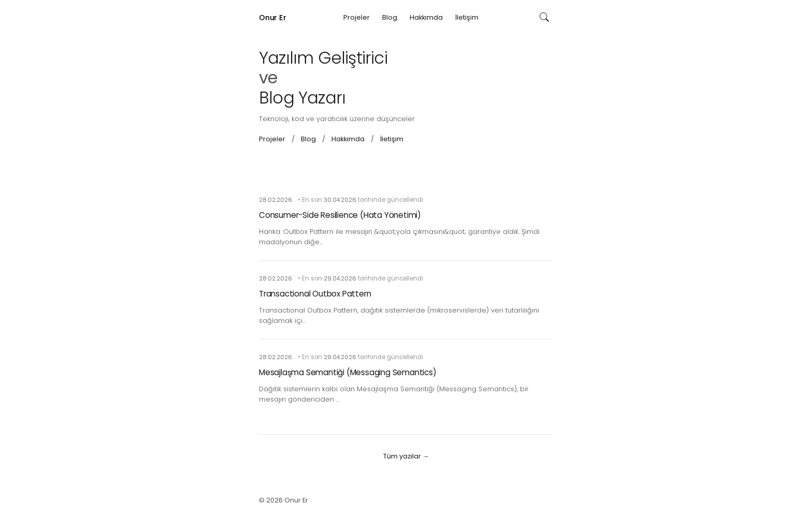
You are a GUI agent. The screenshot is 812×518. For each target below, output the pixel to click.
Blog (390, 17)
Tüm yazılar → (406, 456)
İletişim (467, 17)
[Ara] (544, 18)
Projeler (357, 17)
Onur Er (273, 18)
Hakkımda (426, 17)
